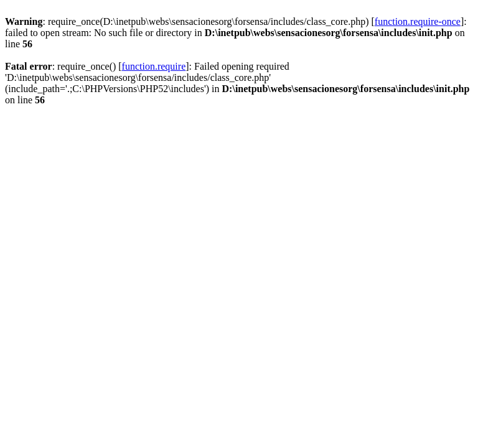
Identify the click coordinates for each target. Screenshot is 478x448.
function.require (154, 66)
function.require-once (418, 21)
